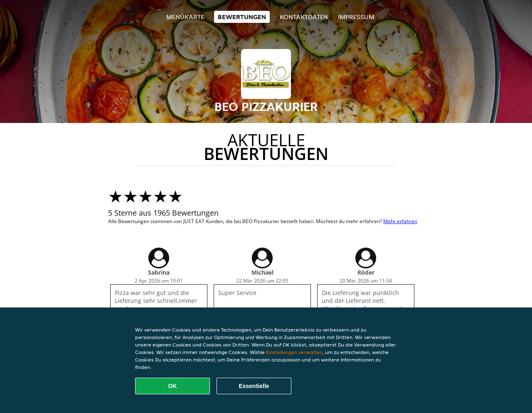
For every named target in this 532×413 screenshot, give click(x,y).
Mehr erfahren (400, 221)
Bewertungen (242, 17)
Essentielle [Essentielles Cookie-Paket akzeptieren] (254, 386)
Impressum (356, 17)
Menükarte (185, 17)
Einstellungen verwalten (294, 352)
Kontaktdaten (304, 17)
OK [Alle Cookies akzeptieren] (173, 386)
